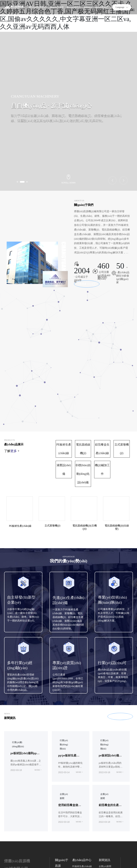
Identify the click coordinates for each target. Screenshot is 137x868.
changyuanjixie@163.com (21, 831)
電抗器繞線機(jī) (83, 380)
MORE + (38, 701)
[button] (17, 182)
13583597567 (25, 815)
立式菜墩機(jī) (122, 380)
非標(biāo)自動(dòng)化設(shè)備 (83, 405)
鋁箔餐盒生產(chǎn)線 (102, 380)
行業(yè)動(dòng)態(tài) (64, 676)
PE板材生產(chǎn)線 (64, 380)
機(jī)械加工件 (102, 401)
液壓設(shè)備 (64, 401)
